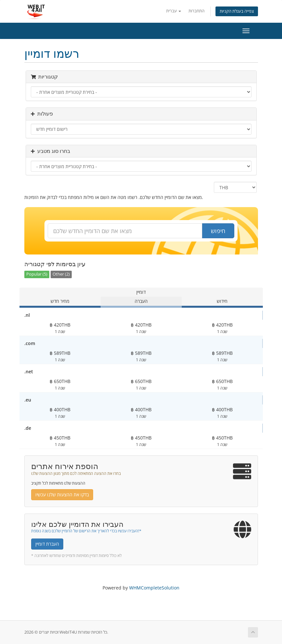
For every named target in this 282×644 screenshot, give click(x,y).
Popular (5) (37, 274)
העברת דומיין (47, 544)
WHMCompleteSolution (154, 588)
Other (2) (61, 274)
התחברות (196, 11)
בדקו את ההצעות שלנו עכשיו (62, 495)
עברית (174, 11)
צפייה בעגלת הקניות (237, 11)
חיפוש (218, 231)
